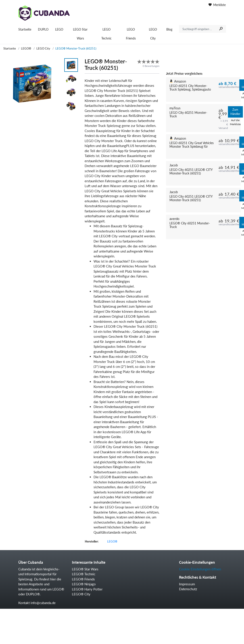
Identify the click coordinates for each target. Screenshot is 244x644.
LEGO (59, 29)
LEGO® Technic (84, 574)
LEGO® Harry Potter (87, 589)
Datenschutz (188, 589)
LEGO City (153, 34)
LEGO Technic (106, 34)
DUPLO (43, 29)
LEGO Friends (131, 34)
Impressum (187, 584)
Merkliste (217, 5)
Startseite (25, 29)
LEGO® (26, 48)
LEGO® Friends (83, 579)
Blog (169, 29)
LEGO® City (81, 594)
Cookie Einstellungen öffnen (200, 569)
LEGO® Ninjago (84, 584)
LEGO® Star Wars (85, 569)
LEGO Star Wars (80, 34)
